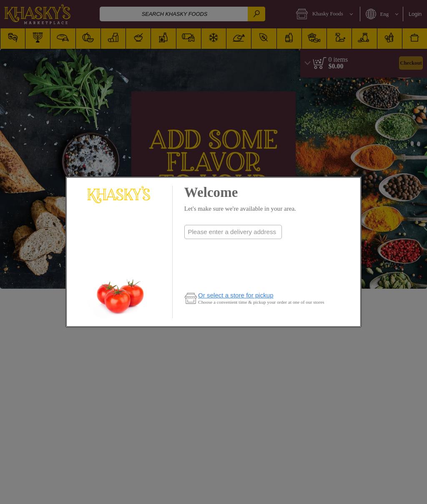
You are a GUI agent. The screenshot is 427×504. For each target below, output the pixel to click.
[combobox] (233, 232)
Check (233, 248)
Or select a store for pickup (236, 295)
